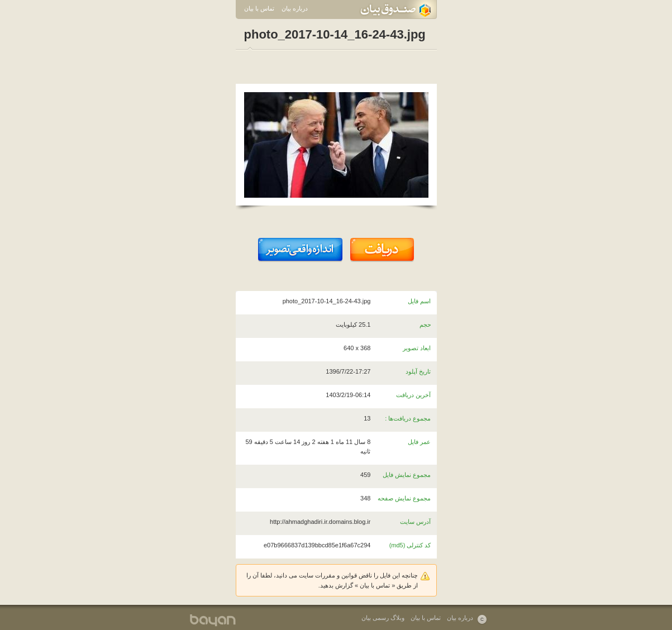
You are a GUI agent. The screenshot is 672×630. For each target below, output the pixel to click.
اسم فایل (419, 301)
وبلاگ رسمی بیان (383, 618)
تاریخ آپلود (418, 371)
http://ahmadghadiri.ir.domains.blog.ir (320, 522)
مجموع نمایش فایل (407, 475)
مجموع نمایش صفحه (404, 498)
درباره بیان (295, 8)
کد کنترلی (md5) (410, 545)
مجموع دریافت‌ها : (408, 418)
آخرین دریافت (413, 395)
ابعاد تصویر (417, 348)
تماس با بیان (259, 8)
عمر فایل (419, 442)
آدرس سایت (415, 522)
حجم (425, 324)
